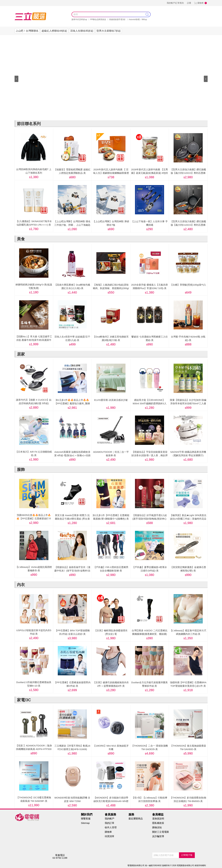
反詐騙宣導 (158, 836)
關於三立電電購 (161, 832)
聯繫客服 (86, 819)
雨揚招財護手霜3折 (117, 19)
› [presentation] (206, 79)
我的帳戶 (109, 819)
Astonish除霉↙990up (138, 19)
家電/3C (146, 38)
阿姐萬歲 (173, 38)
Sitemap (85, 823)
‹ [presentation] (16, 79)
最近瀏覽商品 (136, 819)
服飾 (108, 38)
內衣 (133, 38)
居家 (95, 38)
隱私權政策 (158, 823)
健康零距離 (160, 38)
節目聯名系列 (67, 38)
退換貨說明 (158, 819)
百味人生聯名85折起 (82, 31)
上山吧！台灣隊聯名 (27, 31)
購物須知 (157, 827)
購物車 (201, 3)
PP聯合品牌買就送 (98, 19)
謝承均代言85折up (79, 19)
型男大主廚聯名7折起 (109, 31)
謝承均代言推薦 (49, 38)
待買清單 (109, 836)
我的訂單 (109, 823)
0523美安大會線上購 (27, 38)
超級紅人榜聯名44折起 (54, 31)
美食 (82, 38)
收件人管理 (111, 827)
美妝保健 (121, 38)
